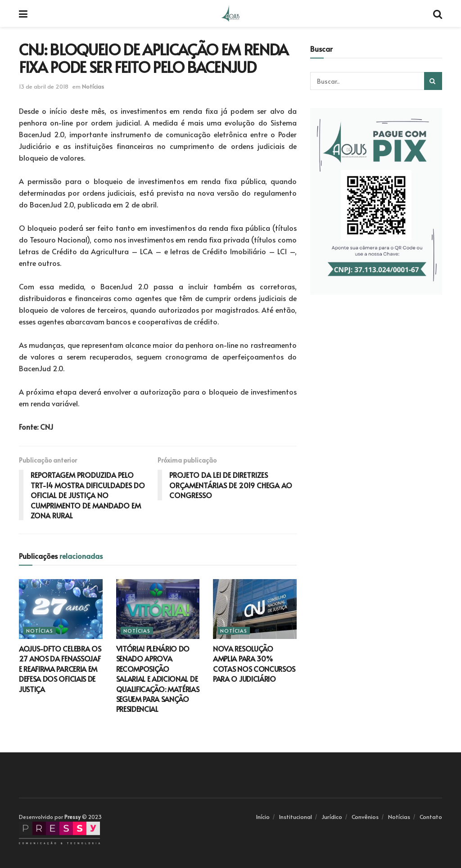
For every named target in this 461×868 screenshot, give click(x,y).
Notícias (93, 86)
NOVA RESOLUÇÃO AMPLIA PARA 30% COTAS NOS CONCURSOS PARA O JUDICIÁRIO (254, 663)
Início (263, 817)
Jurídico (332, 817)
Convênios (365, 817)
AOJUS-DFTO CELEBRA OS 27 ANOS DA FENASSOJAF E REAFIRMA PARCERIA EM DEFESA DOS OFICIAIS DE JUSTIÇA (60, 669)
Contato (431, 817)
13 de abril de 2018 (44, 86)
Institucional (296, 817)
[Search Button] (433, 81)
